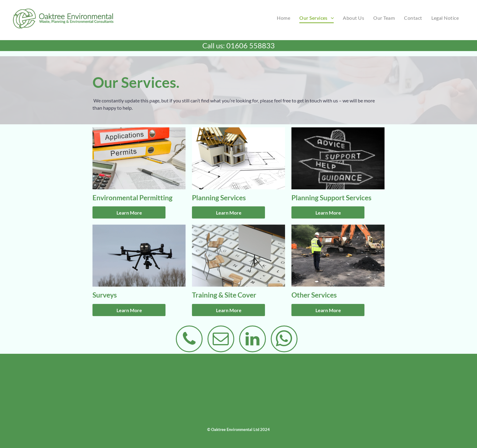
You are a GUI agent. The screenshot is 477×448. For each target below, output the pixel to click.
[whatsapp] (284, 340)
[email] (221, 340)
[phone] (189, 340)
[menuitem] (284, 18)
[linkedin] (252, 340)
